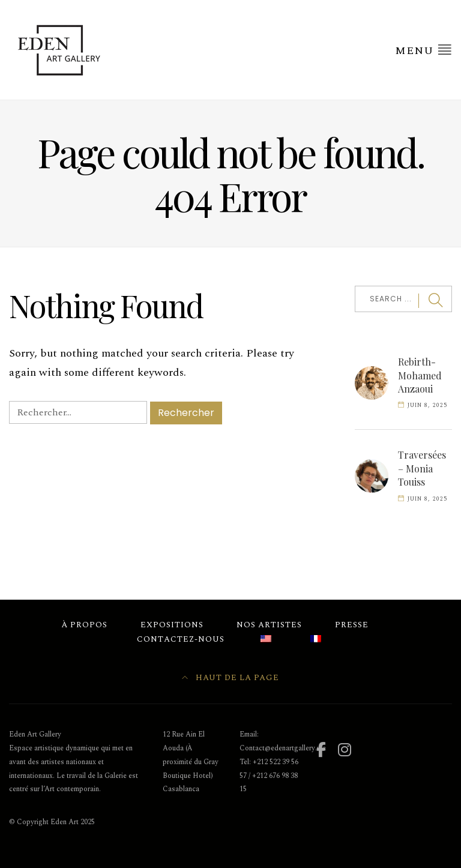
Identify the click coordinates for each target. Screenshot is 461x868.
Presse (352, 625)
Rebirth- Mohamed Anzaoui (420, 375)
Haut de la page (230, 678)
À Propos (84, 625)
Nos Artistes (269, 625)
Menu (423, 50)
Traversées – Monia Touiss (422, 468)
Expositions (172, 625)
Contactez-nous (181, 639)
